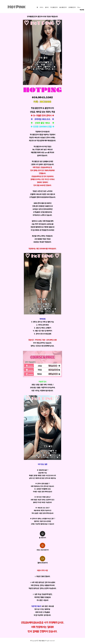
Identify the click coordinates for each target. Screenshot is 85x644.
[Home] (42, 534)
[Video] (42, 559)
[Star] (42, 545)
